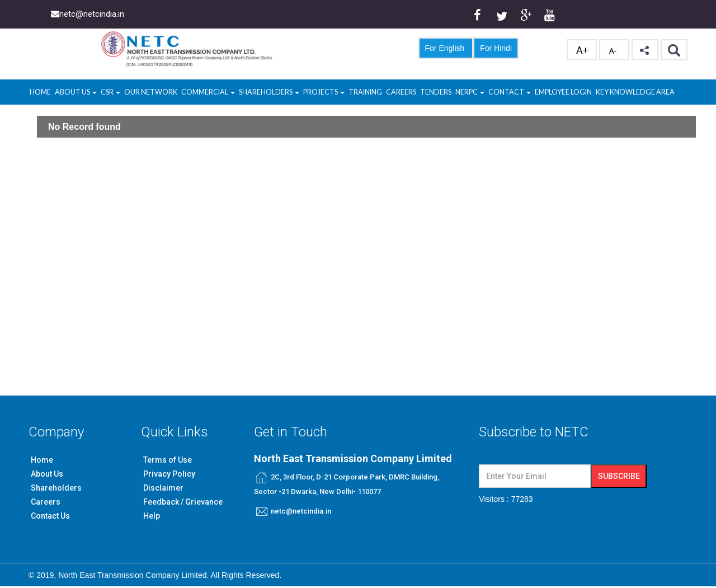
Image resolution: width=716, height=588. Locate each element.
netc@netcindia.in (301, 511)
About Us (76, 92)
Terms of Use (168, 460)
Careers (401, 92)
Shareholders (269, 92)
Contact (510, 92)
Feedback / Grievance (183, 502)
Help (152, 516)
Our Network (151, 92)
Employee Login (563, 92)
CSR (108, 92)
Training (365, 92)
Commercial (208, 92)
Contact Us (50, 516)
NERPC (470, 92)
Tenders (436, 92)
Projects (324, 92)
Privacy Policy (169, 474)
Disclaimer (163, 488)
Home (40, 92)
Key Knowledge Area (635, 92)
